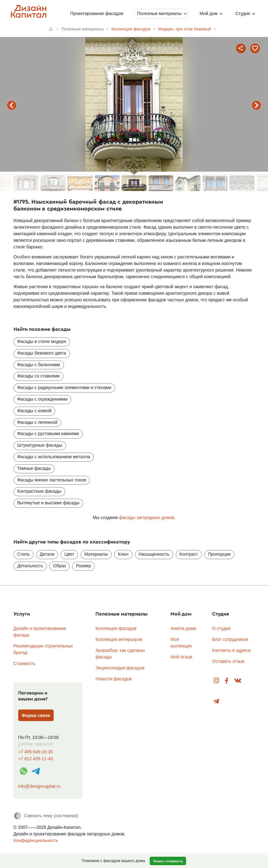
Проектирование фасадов (97, 13)
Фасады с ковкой (35, 411)
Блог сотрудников (230, 639)
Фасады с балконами (39, 365)
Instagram (216, 681)
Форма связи (36, 715)
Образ (59, 566)
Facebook (227, 681)
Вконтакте (238, 681)
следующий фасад (256, 105)
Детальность (30, 566)
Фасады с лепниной (38, 422)
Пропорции (219, 554)
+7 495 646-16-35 (36, 752)
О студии (221, 628)
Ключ (123, 554)
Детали (47, 554)
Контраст (189, 554)
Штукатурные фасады (40, 445)
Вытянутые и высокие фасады (48, 503)
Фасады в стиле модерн (42, 341)
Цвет (69, 554)
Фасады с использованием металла (54, 457)
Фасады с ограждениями (43, 399)
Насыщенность (154, 554)
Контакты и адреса (231, 650)
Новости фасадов (114, 679)
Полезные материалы (159, 13)
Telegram (216, 702)
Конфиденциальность (36, 840)
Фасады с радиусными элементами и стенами (64, 387)
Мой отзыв (181, 657)
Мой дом (209, 13)
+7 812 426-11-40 (36, 759)
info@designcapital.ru (39, 786)
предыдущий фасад (12, 105)
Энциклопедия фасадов (120, 668)
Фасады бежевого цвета (42, 353)
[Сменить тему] (46, 816)
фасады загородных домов (147, 517)
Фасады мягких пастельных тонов (52, 480)
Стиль (24, 554)
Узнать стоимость (168, 861)
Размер (83, 566)
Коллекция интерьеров (119, 639)
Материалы (96, 554)
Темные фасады (34, 468)
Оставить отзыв (228, 661)
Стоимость (24, 663)
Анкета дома (183, 628)
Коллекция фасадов (116, 628)
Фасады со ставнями (38, 376)
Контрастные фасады (39, 491)
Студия (243, 13)
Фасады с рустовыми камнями (48, 434)
